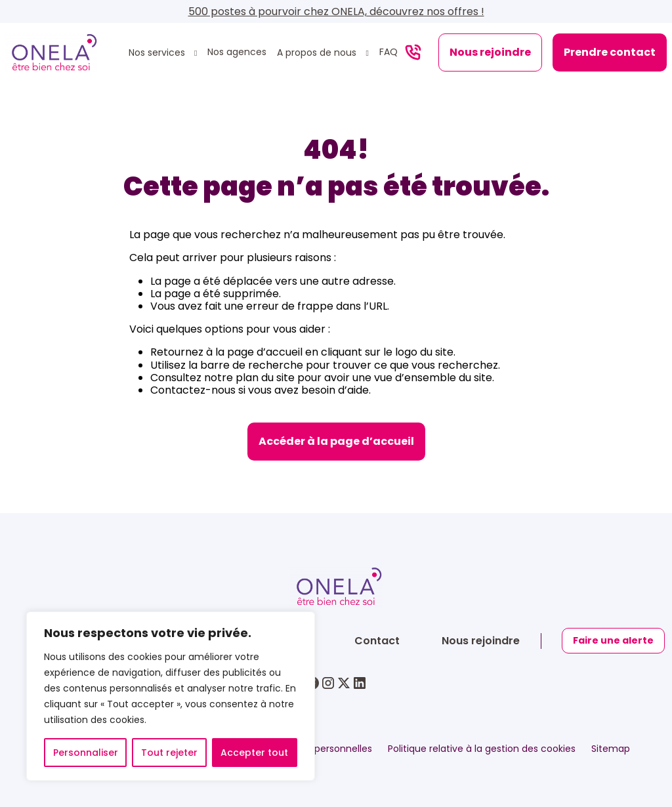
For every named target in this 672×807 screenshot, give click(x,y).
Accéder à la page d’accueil (336, 441)
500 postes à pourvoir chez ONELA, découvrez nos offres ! (336, 11)
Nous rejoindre (490, 52)
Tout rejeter (169, 753)
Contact (377, 641)
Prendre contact (610, 52)
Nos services (158, 53)
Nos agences (237, 52)
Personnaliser (86, 753)
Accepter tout (254, 753)
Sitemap (611, 749)
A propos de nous (318, 53)
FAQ (388, 52)
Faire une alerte (614, 640)
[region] (171, 696)
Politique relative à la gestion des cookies (482, 749)
